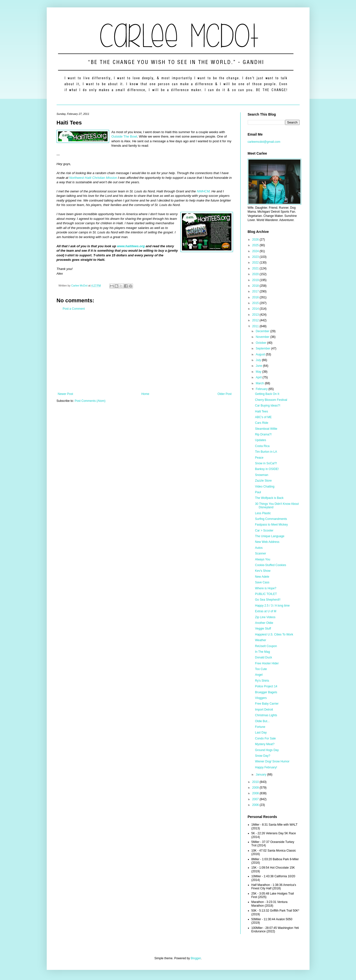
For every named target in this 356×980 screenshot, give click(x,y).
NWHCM (203, 191)
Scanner (260, 553)
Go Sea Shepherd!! (268, 600)
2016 (256, 297)
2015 (256, 303)
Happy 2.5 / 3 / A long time (272, 606)
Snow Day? (262, 756)
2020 (256, 274)
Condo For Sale (265, 738)
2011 (256, 326)
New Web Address (267, 542)
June (259, 366)
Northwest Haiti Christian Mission (93, 178)
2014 (256, 309)
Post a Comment (74, 309)
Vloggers (261, 698)
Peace (259, 458)
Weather (260, 640)
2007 (256, 799)
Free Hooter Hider (267, 663)
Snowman (261, 475)
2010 (256, 782)
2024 (256, 251)
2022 (256, 263)
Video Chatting (265, 487)
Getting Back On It (267, 394)
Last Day (261, 733)
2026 (256, 240)
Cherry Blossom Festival (271, 400)
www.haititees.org (131, 246)
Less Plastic (263, 513)
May (259, 372)
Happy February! (266, 767)
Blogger (196, 958)
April (259, 377)
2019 (256, 280)
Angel (259, 675)
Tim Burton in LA (266, 452)
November (263, 337)
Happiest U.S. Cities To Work (274, 634)
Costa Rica (262, 446)
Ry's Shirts (262, 681)
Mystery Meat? (265, 744)
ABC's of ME (263, 417)
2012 (256, 320)
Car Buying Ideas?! (267, 406)
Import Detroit (264, 710)
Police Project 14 (266, 686)
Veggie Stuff (263, 629)
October (261, 343)
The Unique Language (270, 536)
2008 (256, 793)
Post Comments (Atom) (90, 401)
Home (145, 394)
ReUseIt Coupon (266, 646)
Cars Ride (261, 423)
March (260, 383)
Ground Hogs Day (267, 750)
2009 (256, 788)
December (263, 331)
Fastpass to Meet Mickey (271, 525)
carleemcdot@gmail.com (264, 142)
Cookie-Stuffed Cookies (270, 565)
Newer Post (66, 394)
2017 (256, 291)
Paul (258, 492)
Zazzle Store (263, 481)
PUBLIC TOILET (266, 594)
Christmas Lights (266, 715)
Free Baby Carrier (267, 704)
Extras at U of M (266, 611)
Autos (259, 548)
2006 (256, 805)
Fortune (260, 727)
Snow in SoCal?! (266, 463)
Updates (260, 440)
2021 (256, 268)
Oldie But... (262, 721)
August (261, 354)
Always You (262, 559)
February (262, 389)
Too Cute (261, 669)
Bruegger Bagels (266, 692)
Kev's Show (263, 571)
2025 (256, 245)
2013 (256, 315)
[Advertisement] (145, 351)
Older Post (225, 394)
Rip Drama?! (263, 434)
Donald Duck (263, 657)
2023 (256, 257)
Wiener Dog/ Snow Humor (272, 761)
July (259, 360)
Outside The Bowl (124, 136)
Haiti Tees (261, 411)
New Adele (262, 577)
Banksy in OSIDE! (267, 469)
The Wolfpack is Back (269, 498)
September (263, 348)
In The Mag (262, 652)
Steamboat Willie (266, 429)
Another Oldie (264, 623)
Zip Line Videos (265, 617)
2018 (256, 286)
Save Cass (262, 582)
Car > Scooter (264, 531)
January (261, 775)
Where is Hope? (266, 588)
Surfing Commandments (271, 519)
